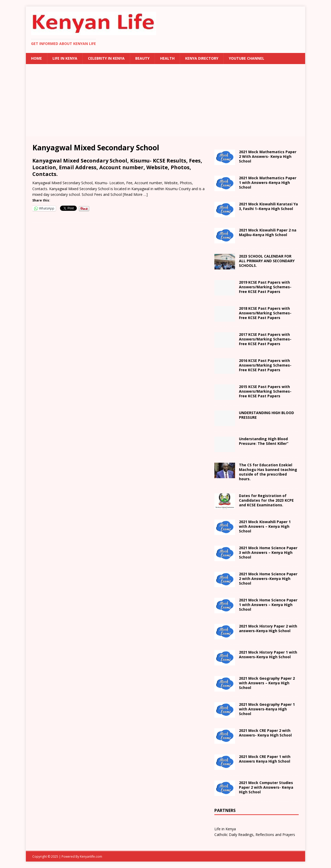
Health (167, 58)
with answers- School (268, 628)
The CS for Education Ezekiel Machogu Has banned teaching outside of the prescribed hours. (268, 472)
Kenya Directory (202, 58)
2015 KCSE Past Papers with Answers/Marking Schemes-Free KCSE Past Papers (265, 391)
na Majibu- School (268, 232)
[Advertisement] (165, 100)
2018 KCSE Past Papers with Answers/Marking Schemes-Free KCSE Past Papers (265, 313)
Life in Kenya (65, 58)
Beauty (142, 58)
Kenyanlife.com (91, 857)
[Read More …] (135, 194)
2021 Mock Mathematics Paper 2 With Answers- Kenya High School (268, 156)
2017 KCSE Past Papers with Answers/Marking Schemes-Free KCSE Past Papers (265, 339)
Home (36, 58)
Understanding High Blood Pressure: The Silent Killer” (264, 441)
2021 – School (268, 206)
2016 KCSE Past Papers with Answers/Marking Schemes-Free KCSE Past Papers (265, 365)
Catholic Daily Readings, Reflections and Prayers (255, 835)
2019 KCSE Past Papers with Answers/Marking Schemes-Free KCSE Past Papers (265, 287)
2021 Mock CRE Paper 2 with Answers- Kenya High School (265, 733)
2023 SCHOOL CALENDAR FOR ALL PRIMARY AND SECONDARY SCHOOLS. (267, 261)
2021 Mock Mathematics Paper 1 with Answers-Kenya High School (268, 183)
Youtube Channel (247, 58)
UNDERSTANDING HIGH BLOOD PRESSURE (266, 415)
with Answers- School (268, 654)
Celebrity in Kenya (106, 58)
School (265, 526)
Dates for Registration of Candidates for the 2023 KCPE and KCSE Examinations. (266, 500)
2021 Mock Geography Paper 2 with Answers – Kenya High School (267, 683)
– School (268, 579)
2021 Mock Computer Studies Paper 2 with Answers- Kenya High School (266, 787)
